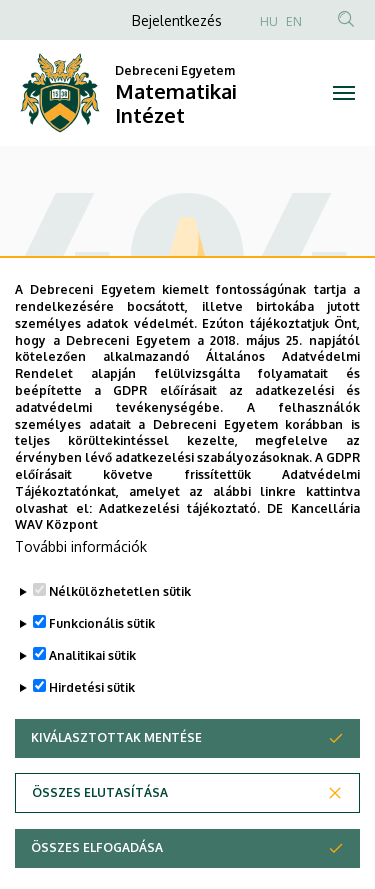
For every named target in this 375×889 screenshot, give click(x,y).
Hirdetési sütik (92, 734)
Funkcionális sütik (102, 670)
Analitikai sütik (92, 702)
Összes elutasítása (100, 839)
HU (269, 21)
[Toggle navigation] (344, 93)
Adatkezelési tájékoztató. (179, 554)
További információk (81, 593)
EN (294, 21)
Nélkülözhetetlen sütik (120, 638)
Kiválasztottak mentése (116, 784)
